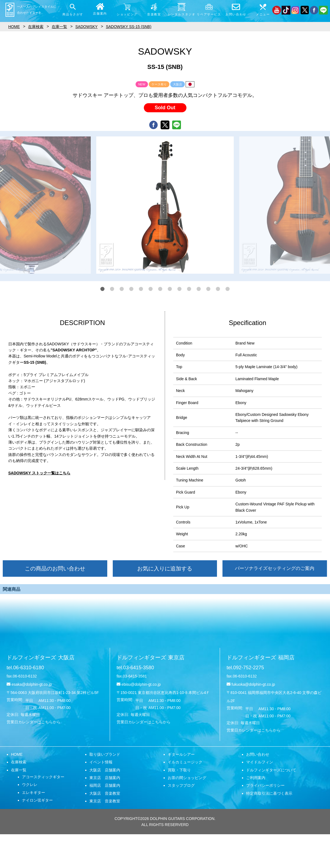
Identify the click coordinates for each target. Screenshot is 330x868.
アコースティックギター (43, 777)
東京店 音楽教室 (105, 801)
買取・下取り (179, 770)
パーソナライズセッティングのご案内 (275, 568)
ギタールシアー (181, 754)
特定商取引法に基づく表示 (269, 793)
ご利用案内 (256, 778)
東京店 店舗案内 (105, 778)
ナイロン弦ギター (37, 800)
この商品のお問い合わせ (55, 569)
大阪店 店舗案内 (105, 770)
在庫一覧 (19, 770)
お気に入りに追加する (165, 569)
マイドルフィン (260, 762)
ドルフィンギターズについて (271, 770)
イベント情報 (101, 762)
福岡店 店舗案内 (105, 785)
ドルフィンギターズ (41, 657)
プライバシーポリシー (265, 785)
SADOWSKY (86, 27)
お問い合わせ (258, 754)
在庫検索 (19, 762)
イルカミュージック (185, 762)
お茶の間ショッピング (187, 778)
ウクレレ (30, 785)
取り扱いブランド (105, 754)
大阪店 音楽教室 (105, 793)
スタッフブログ (181, 785)
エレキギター (34, 793)
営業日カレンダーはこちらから (34, 722)
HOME (17, 754)
